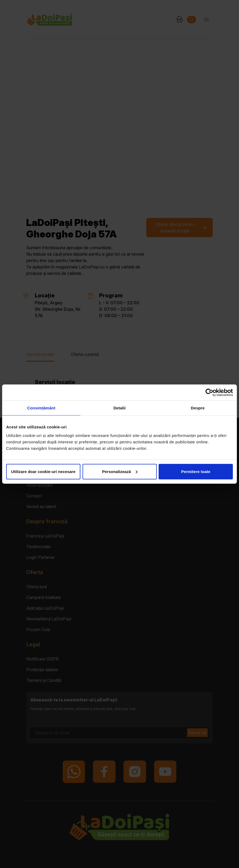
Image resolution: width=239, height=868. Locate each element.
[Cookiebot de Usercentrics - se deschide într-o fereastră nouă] (209, 393)
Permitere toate (196, 471)
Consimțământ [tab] (41, 408)
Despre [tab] (198, 408)
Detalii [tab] (119, 408)
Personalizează (120, 471)
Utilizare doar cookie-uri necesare (43, 471)
